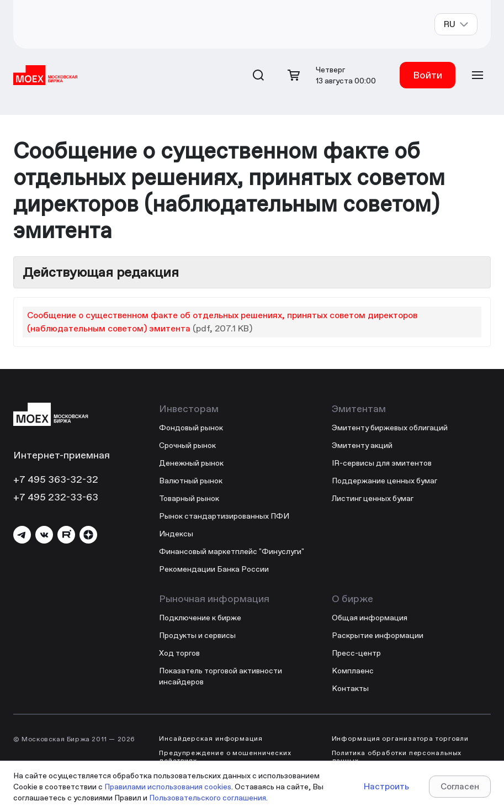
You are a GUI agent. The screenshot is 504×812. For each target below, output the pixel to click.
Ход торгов (179, 653)
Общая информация (370, 618)
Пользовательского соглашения (208, 798)
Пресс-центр (356, 653)
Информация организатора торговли (400, 739)
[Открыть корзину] (294, 75)
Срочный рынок (187, 445)
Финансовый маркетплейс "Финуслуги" (232, 551)
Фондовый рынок (191, 428)
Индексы (176, 534)
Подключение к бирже (200, 618)
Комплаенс (353, 671)
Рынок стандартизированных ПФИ (224, 516)
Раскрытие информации (378, 635)
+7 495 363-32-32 (56, 479)
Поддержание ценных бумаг (384, 481)
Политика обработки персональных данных (397, 757)
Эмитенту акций (362, 445)
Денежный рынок (191, 463)
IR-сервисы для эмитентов (382, 463)
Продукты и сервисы (197, 635)
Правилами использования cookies (168, 787)
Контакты (350, 688)
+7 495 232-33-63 (56, 497)
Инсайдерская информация (211, 739)
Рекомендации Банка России (214, 569)
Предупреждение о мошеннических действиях (225, 757)
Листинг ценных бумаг (373, 498)
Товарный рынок (189, 498)
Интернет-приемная (62, 455)
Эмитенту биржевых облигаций (390, 428)
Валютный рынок (191, 481)
